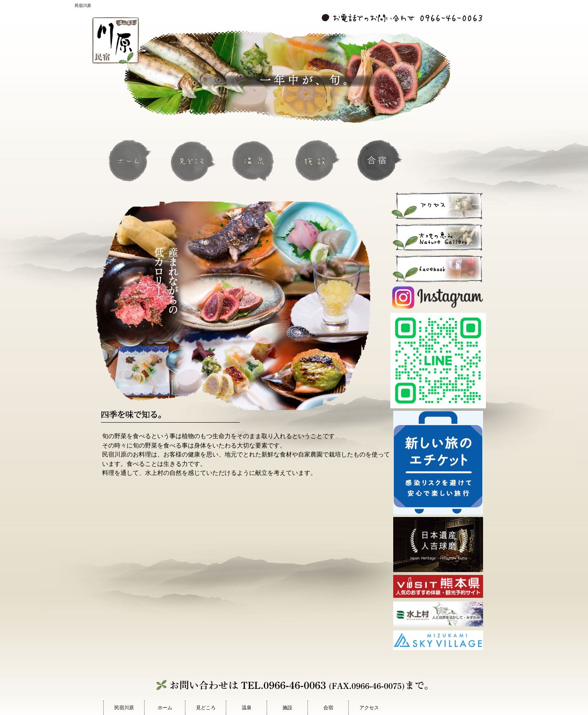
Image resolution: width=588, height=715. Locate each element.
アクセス (369, 708)
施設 (317, 160)
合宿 (379, 160)
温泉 (255, 160)
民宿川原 (124, 708)
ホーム (131, 160)
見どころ (193, 160)
